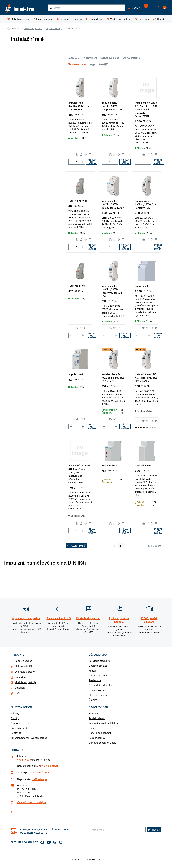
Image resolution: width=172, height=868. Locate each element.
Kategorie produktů (99, 661)
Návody (15, 713)
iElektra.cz (15, 29)
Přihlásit (154, 830)
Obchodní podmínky (100, 685)
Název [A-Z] (74, 58)
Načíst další (76, 546)
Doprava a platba (98, 666)
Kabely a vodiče (23, 661)
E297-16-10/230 (77, 286)
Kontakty (94, 713)
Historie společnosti (100, 733)
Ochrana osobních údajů (103, 743)
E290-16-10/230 (78, 201)
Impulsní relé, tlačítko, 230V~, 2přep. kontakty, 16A (113, 204)
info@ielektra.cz (49, 766)
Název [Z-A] (90, 58)
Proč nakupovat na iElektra (104, 723)
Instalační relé (110, 465)
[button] (135, 8)
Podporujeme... (97, 738)
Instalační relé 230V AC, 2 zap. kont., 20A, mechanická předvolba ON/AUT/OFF (146, 109)
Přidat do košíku (92, 162)
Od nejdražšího (131, 58)
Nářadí (19, 693)
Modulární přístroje (33, 28)
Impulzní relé (142, 286)
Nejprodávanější (99, 64)
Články (93, 700)
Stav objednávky (98, 695)
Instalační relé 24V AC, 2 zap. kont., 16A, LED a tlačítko (113, 378)
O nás (92, 728)
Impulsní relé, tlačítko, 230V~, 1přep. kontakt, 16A (112, 106)
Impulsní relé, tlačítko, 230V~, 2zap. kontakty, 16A (146, 204)
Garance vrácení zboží (101, 675)
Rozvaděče (21, 677)
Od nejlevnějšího (110, 58)
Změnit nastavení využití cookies (29, 738)
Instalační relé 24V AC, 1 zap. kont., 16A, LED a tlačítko (146, 378)
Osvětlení (20, 688)
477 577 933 (24, 760)
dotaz (155, 427)
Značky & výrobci (20, 728)
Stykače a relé (53, 28)
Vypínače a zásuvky (26, 672)
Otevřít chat (42, 772)
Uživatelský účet (98, 690)
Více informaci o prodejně (31, 802)
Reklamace (95, 680)
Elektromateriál (23, 666)
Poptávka (16, 733)
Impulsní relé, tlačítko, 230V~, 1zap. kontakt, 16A (80, 106)
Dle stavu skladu (77, 64)
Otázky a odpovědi (21, 723)
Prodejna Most (97, 718)
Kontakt (93, 671)
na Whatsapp (39, 779)
